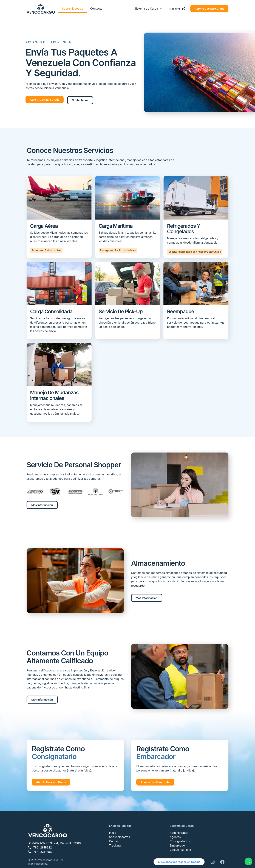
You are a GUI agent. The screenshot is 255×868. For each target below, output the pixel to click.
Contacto (96, 9)
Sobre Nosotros (73, 9)
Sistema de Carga (148, 9)
